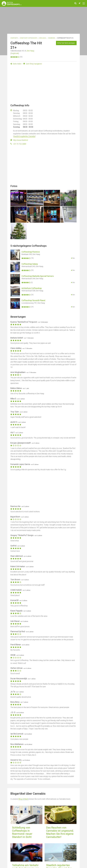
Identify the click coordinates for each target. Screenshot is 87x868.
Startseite (14, 38)
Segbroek (52, 38)
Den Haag (43, 38)
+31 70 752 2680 (20, 144)
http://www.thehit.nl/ (21, 140)
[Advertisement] (43, 85)
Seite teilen (16, 64)
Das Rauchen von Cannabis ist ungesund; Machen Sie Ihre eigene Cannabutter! (60, 832)
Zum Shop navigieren (33, 64)
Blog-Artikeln (24, 799)
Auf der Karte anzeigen (66, 43)
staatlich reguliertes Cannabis (24, 136)
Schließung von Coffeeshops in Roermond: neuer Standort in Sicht (22, 832)
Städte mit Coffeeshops (29, 38)
